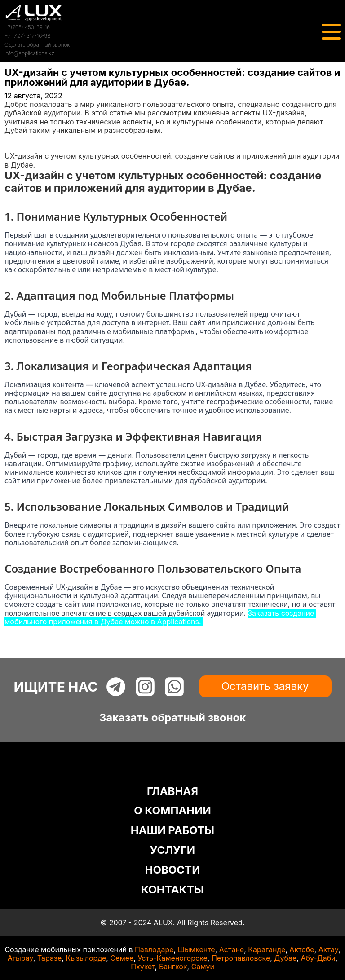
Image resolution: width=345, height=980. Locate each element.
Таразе (49, 958)
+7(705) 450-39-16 (27, 27)
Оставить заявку (265, 686)
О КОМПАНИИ (172, 810)
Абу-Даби (318, 958)
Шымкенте (197, 949)
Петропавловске (241, 958)
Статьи (17, 147)
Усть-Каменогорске (173, 958)
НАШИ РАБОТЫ (172, 830)
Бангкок (173, 967)
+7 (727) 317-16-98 (27, 36)
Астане (232, 949)
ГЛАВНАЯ (172, 791)
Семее (122, 958)
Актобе (302, 949)
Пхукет (143, 967)
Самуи (203, 967)
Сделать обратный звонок (37, 45)
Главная (19, 139)
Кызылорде (86, 958)
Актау (328, 949)
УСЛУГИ (172, 850)
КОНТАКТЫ (172, 890)
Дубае (285, 958)
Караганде (267, 949)
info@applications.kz (29, 53)
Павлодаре (154, 949)
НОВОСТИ (173, 870)
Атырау (20, 958)
